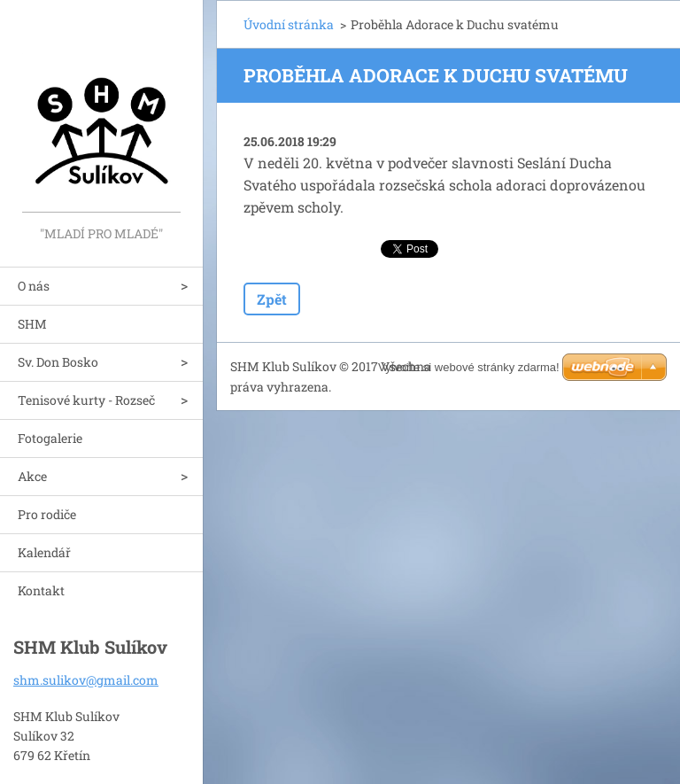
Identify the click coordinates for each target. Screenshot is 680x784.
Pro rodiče (47, 514)
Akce (32, 476)
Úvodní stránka (289, 24)
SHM (32, 324)
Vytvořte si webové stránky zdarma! (469, 367)
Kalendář (44, 552)
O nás (34, 286)
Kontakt (41, 590)
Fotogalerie (50, 438)
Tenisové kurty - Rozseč (86, 400)
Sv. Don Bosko (58, 362)
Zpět (272, 299)
